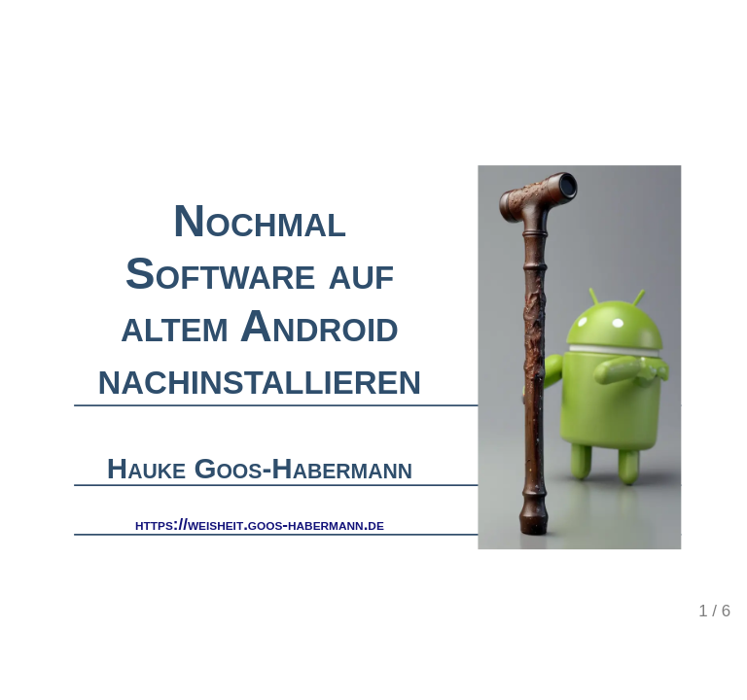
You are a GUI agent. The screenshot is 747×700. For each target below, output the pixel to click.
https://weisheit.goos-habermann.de (260, 524)
